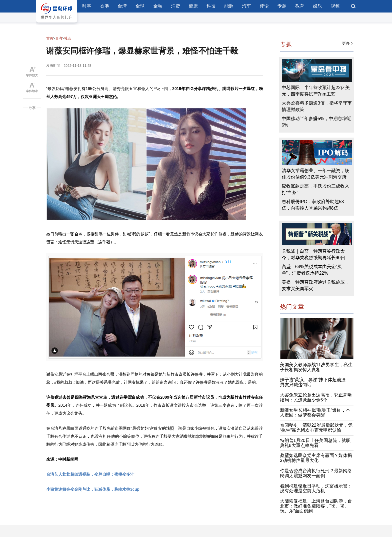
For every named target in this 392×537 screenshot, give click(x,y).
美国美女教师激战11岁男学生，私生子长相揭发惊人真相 (316, 367)
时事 (87, 6)
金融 (158, 6)
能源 (229, 6)
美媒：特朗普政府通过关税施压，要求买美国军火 (315, 285)
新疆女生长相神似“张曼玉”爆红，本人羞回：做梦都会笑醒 (315, 413)
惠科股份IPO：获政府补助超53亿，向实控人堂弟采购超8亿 (313, 205)
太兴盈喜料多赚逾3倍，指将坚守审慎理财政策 (317, 106)
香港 (104, 6)
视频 (335, 6)
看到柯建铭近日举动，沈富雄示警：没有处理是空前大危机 (316, 488)
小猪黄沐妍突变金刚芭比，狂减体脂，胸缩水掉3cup (93, 489)
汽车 (246, 6)
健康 (193, 6)
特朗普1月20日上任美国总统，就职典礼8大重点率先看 (315, 443)
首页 (50, 38)
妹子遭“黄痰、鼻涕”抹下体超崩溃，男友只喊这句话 (315, 382)
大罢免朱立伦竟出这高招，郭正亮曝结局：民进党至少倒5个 (316, 397)
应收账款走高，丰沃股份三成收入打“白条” (315, 189)
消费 (175, 6)
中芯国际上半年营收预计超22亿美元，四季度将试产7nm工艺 (316, 91)
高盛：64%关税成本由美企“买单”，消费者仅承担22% (312, 270)
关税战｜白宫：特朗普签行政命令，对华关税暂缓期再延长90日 (313, 254)
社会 (68, 38)
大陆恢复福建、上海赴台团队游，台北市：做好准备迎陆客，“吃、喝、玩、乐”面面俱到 (316, 506)
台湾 (122, 6)
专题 (282, 6)
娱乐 (317, 6)
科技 (211, 6)
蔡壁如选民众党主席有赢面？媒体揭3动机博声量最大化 (316, 458)
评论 (264, 6)
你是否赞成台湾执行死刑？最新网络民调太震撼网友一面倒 (316, 473)
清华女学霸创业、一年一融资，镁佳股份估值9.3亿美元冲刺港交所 (315, 174)
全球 (140, 6)
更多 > (348, 43)
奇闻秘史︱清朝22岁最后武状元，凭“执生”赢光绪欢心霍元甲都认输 (316, 428)
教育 (300, 6)
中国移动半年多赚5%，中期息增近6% (316, 122)
